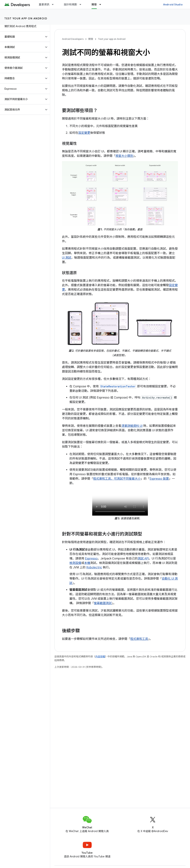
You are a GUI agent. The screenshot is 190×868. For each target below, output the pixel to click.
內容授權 (100, 657)
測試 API (143, 559)
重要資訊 (44, 4)
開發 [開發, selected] (94, 4)
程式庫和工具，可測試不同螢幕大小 (117, 479)
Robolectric (94, 568)
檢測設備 (75, 563)
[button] (22, 37)
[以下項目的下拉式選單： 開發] (102, 4)
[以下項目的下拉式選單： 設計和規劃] (82, 4)
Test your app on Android (26, 18)
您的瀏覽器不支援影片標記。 (120, 502)
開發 (91, 39)
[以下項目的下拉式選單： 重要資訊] (54, 4)
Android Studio (173, 4)
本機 (87, 563)
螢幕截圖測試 (103, 603)
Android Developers (73, 39)
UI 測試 (67, 258)
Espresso (91, 559)
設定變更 (84, 133)
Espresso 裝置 (159, 479)
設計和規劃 (70, 4)
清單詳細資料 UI (132, 426)
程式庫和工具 (139, 639)
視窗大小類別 (124, 156)
